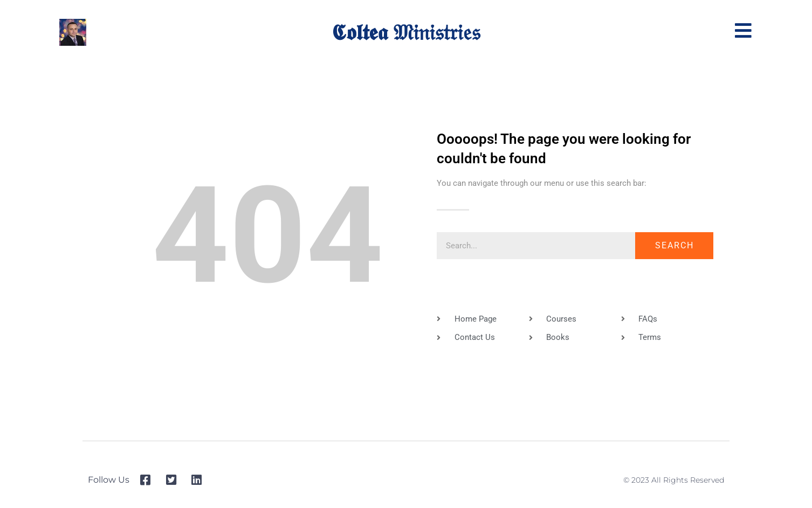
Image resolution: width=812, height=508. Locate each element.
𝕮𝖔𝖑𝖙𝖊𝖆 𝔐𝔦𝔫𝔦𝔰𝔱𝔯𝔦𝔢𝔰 (406, 32)
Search (675, 245)
